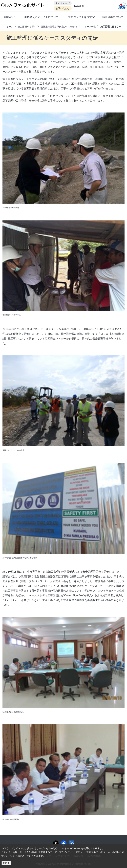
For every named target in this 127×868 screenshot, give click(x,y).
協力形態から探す (27, 27)
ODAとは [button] (10, 17)
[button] (81, 17)
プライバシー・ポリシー (72, 852)
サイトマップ (63, 3)
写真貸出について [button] (113, 17)
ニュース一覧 (89, 27)
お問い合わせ (63, 8)
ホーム (10, 27)
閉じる (6, 863)
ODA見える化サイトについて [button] (41, 17)
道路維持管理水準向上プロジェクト (59, 27)
